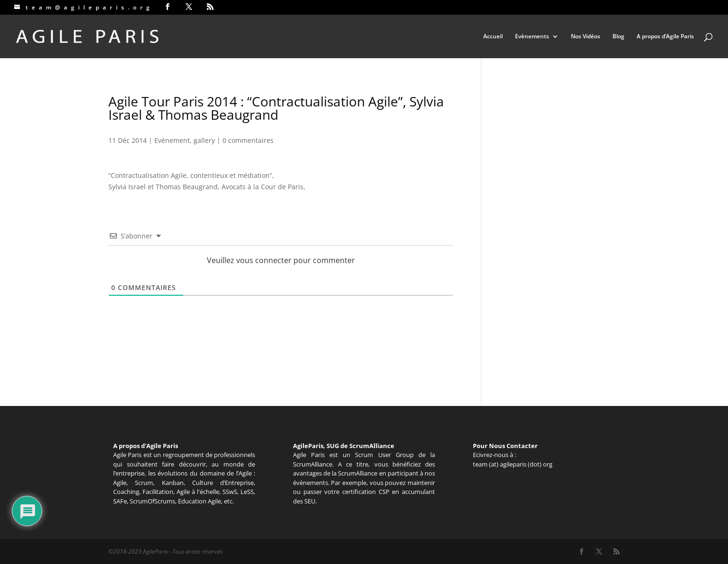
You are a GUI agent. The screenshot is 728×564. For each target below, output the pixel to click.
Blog (618, 37)
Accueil (493, 37)
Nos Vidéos (586, 37)
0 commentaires (248, 140)
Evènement (172, 140)
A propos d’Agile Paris (665, 37)
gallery (204, 140)
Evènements (532, 37)
